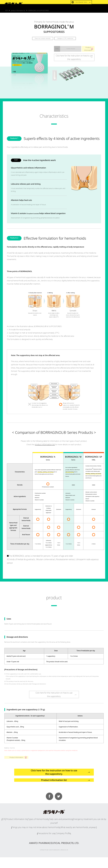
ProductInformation (88, 49)
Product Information (16, 760)
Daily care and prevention (59, 835)
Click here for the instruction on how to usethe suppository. (74, 58)
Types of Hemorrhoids (40, 835)
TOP (9, 835)
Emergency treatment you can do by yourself (85, 835)
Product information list (54, 793)
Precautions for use (44, 844)
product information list (45, 445)
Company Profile (65, 844)
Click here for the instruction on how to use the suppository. (54, 778)
